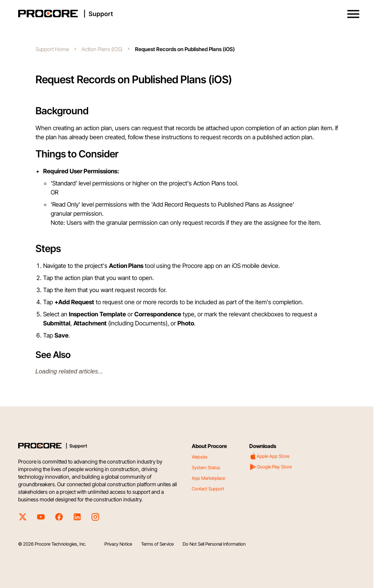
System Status (206, 467)
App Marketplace (208, 478)
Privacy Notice (118, 544)
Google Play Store (270, 467)
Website (200, 457)
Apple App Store (269, 456)
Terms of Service (157, 544)
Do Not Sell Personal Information (214, 544)
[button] (353, 14)
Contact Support (208, 489)
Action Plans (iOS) (102, 49)
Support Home (52, 49)
